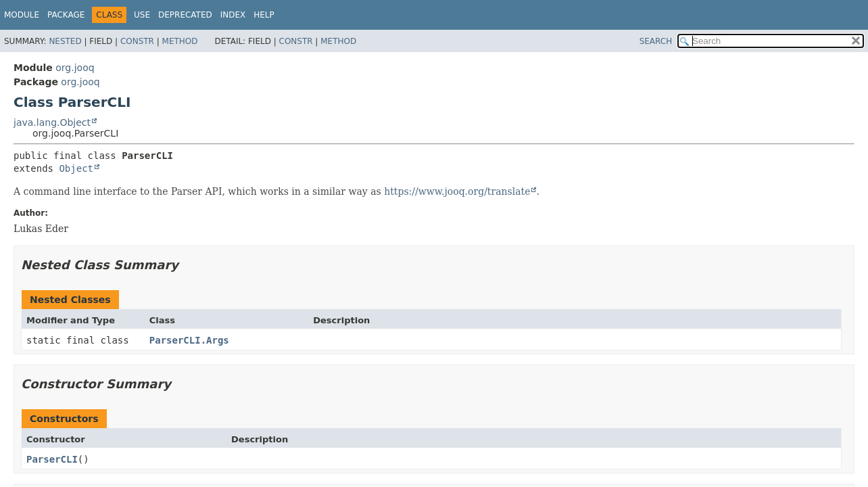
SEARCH (656, 41)
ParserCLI (52, 459)
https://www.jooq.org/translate (457, 191)
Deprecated (185, 15)
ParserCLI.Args (189, 340)
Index (233, 15)
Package (66, 15)
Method (180, 41)
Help (264, 15)
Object (76, 168)
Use (142, 15)
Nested (65, 41)
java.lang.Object (52, 122)
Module (22, 15)
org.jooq (75, 68)
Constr (137, 41)
